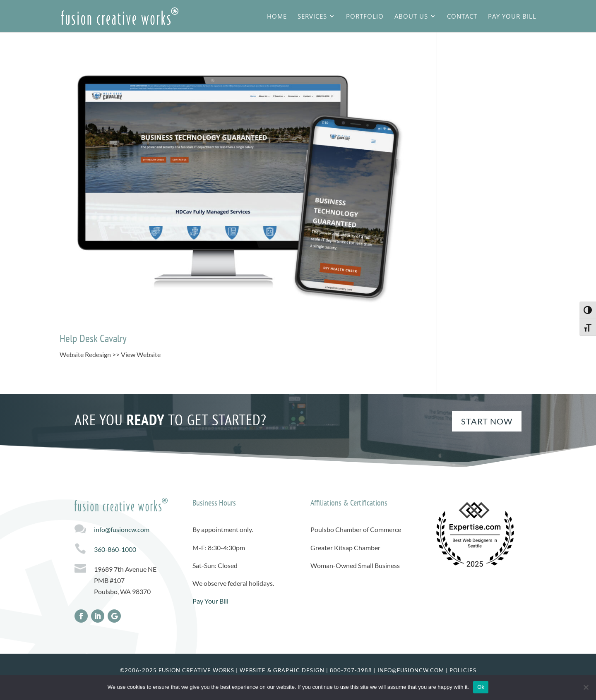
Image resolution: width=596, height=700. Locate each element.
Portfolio (365, 17)
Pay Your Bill (512, 17)
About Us (411, 17)
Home (277, 17)
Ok (481, 687)
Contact (462, 17)
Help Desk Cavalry (93, 338)
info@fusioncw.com (122, 529)
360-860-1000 (115, 549)
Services (312, 17)
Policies (463, 670)
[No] (586, 687)
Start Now (487, 421)
